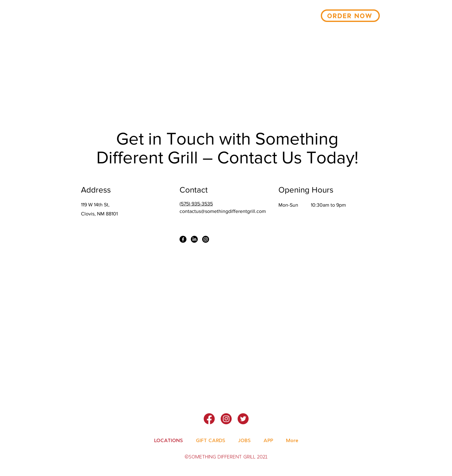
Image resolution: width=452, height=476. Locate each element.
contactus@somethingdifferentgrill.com (223, 211)
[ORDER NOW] (350, 16)
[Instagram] (206, 239)
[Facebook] (183, 239)
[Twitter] (243, 419)
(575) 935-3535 (196, 204)
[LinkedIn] (194, 239)
